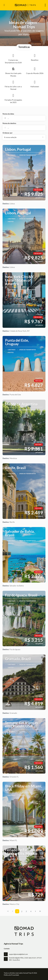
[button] (24, 137)
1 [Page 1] (17, 911)
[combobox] (24, 128)
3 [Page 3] (26, 911)
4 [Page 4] (31, 911)
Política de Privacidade (11, 975)
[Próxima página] (35, 911)
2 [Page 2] (22, 911)
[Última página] (40, 911)
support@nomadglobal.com (18, 954)
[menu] (45, 5)
